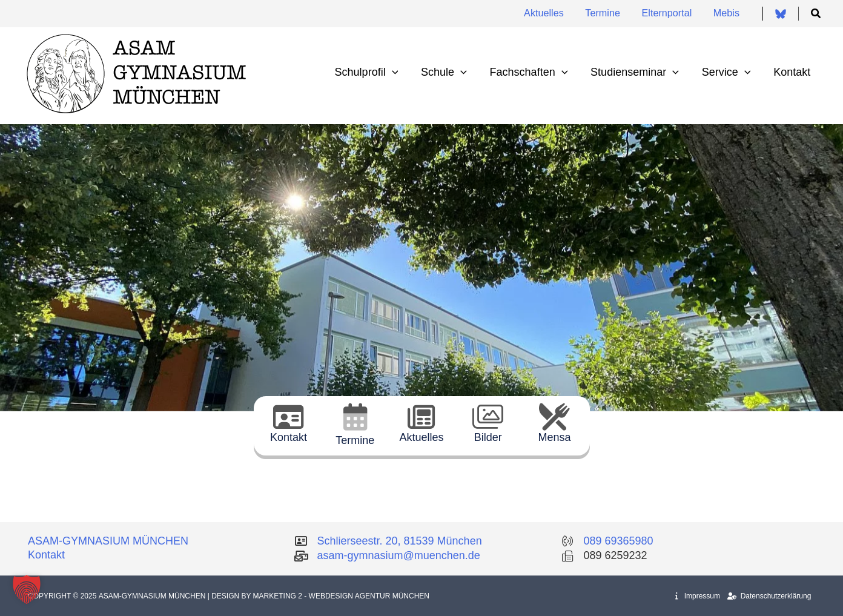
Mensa (555, 437)
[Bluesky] (781, 14)
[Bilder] (488, 417)
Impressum (698, 596)
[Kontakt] (289, 417)
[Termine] (355, 417)
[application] (398, 72)
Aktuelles (421, 437)
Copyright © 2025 (63, 596)
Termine (355, 440)
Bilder (488, 437)
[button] (816, 14)
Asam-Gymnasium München (153, 596)
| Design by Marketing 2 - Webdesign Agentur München (319, 596)
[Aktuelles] (421, 417)
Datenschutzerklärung (769, 596)
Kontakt (289, 437)
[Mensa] (554, 417)
